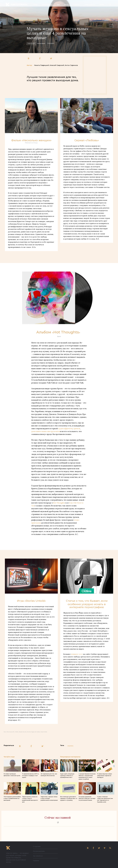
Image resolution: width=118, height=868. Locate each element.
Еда (58, 4)
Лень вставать (49, 43)
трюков (77, 428)
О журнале (37, 846)
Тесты (102, 4)
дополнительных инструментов (46, 431)
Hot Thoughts (59, 503)
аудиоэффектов (65, 428)
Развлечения (47, 4)
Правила (36, 861)
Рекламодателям (40, 851)
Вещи (66, 4)
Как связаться (38, 856)
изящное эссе (77, 654)
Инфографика (90, 4)
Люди (35, 4)
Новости (76, 4)
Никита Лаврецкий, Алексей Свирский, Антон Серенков (56, 65)
